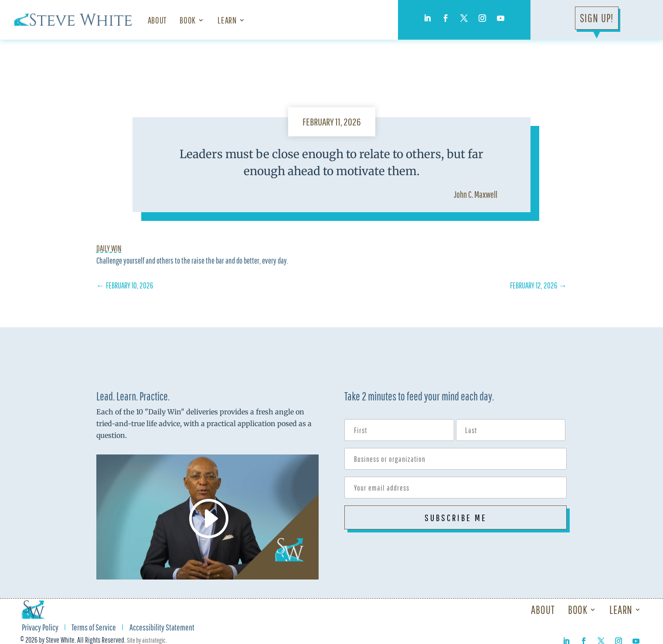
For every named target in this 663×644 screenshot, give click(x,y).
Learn (227, 20)
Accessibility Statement (162, 628)
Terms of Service (94, 628)
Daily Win (109, 248)
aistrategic (154, 640)
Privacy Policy (40, 628)
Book (188, 20)
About (157, 20)
